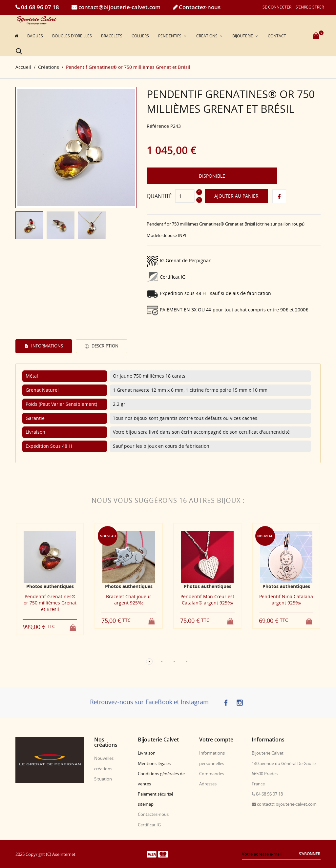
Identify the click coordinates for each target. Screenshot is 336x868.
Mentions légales (154, 763)
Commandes (212, 773)
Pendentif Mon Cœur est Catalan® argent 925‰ (207, 599)
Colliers (140, 36)
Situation (103, 779)
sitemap (146, 804)
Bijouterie (243, 36)
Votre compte (216, 740)
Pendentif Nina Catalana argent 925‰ (286, 599)
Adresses (208, 783)
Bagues (35, 36)
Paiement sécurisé (156, 794)
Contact (277, 36)
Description (105, 346)
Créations (207, 36)
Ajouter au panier (236, 196)
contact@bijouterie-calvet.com (119, 7)
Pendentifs (170, 36)
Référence (158, 126)
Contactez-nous (199, 7)
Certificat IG (149, 824)
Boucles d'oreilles (72, 36)
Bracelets (112, 36)
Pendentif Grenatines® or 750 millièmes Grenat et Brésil (50, 602)
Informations (47, 346)
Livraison (147, 753)
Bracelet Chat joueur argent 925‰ (129, 599)
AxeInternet (64, 854)
